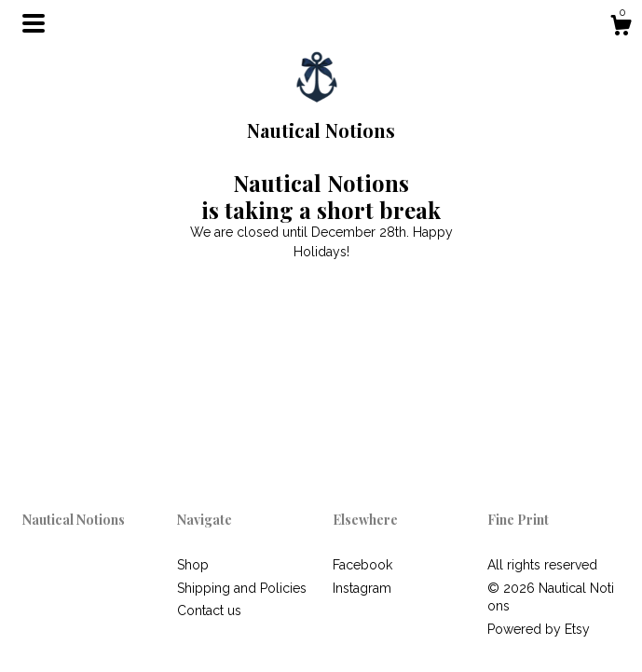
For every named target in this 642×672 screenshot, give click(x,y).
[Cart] (621, 28)
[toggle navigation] (34, 23)
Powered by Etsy (539, 629)
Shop (193, 565)
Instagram (362, 588)
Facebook (362, 565)
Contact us (209, 610)
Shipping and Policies (242, 588)
